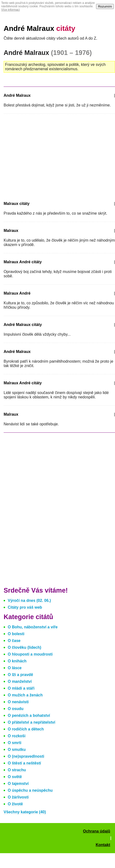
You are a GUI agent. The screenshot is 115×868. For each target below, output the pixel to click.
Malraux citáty (17, 204)
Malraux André (17, 293)
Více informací (11, 10)
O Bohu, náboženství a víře (33, 627)
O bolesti (16, 634)
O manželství (20, 681)
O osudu (16, 709)
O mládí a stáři (21, 688)
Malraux (11, 231)
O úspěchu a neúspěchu (30, 790)
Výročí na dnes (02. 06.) (29, 601)
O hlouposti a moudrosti (30, 654)
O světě (15, 777)
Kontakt (103, 845)
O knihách (17, 661)
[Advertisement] (44, 157)
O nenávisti (18, 702)
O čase (14, 641)
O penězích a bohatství (29, 715)
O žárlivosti (18, 797)
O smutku (17, 750)
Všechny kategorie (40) (25, 812)
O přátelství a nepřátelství (32, 722)
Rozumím (105, 6)
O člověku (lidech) (25, 647)
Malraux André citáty (23, 262)
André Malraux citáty (23, 325)
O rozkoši (17, 736)
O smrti (15, 743)
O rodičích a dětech (26, 729)
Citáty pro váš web (25, 607)
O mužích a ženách (25, 695)
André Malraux (39, 28)
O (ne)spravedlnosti (26, 756)
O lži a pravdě (20, 675)
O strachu (17, 770)
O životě (15, 804)
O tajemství (18, 784)
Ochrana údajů (97, 831)
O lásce (15, 668)
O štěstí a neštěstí (24, 763)
